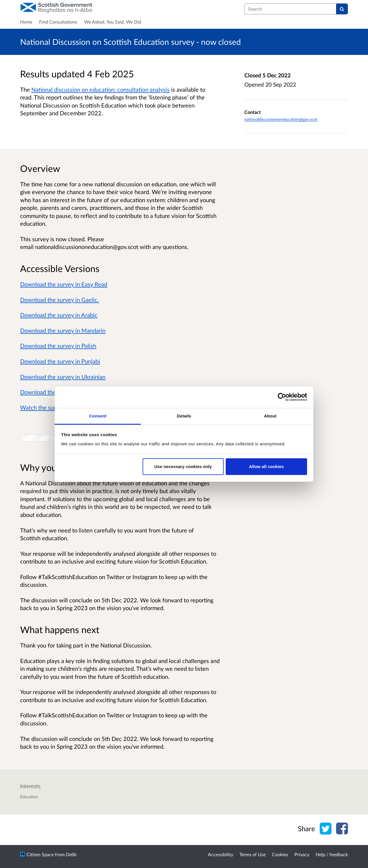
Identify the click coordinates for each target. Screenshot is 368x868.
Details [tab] (184, 416)
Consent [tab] (98, 416)
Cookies (280, 854)
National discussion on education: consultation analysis (100, 89)
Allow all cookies (266, 466)
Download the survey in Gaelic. (60, 300)
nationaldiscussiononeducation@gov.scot (281, 119)
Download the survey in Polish (58, 346)
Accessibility (221, 854)
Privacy (302, 854)
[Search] (342, 9)
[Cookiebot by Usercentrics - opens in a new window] (282, 397)
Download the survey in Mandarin (63, 330)
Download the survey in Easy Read (64, 284)
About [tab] (270, 416)
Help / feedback (332, 854)
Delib (71, 854)
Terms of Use (253, 854)
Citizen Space (40, 854)
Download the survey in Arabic (59, 315)
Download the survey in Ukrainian (63, 377)
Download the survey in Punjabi (60, 361)
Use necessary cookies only (183, 466)
